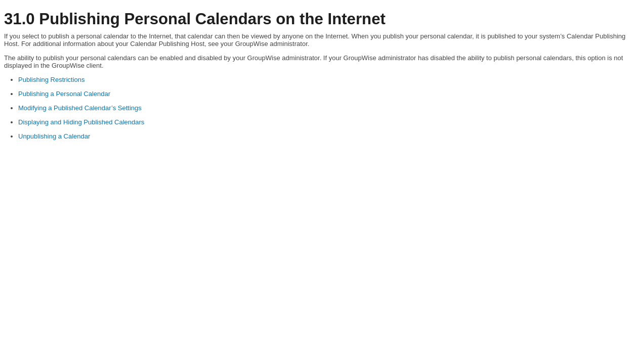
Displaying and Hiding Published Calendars (81, 122)
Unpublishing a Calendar (54, 136)
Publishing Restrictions (52, 80)
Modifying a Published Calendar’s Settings (80, 108)
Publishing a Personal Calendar (64, 94)
